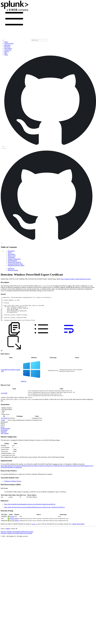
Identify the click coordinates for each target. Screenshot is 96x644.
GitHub (8, 533)
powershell (4, 398)
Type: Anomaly (65, 279)
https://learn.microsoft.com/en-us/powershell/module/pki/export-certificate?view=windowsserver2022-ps (35, 512)
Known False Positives (14, 262)
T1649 (3, 425)
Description (11, 251)
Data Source (11, 254)
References (11, 269)
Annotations (11, 257)
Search (10, 253)
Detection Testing (13, 270)
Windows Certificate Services (13, 486)
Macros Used (12, 256)
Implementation (12, 261)
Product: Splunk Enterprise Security (80, 279)
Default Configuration (14, 259)
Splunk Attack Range (78, 529)
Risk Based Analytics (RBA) (16, 265)
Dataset (17, 523)
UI (45, 529)
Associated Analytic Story (15, 264)
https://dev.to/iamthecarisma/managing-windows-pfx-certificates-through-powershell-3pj (30, 509)
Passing (12, 521)
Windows (24, 386)
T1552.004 (4, 423)
